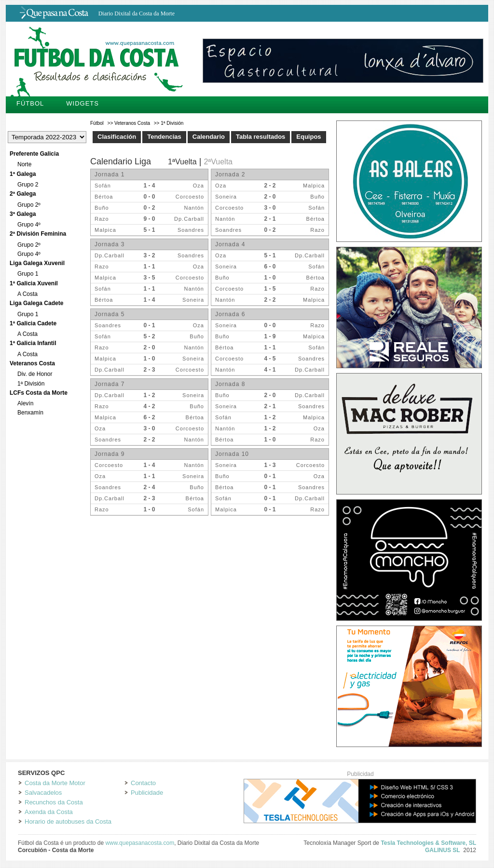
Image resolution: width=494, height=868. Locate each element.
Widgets (82, 103)
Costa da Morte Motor (55, 783)
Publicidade (147, 793)
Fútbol (30, 103)
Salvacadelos (43, 793)
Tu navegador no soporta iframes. (211, 337)
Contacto (143, 783)
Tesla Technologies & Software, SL (428, 843)
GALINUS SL (443, 850)
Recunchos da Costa (54, 802)
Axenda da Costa (49, 812)
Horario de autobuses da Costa (68, 821)
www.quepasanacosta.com (140, 843)
